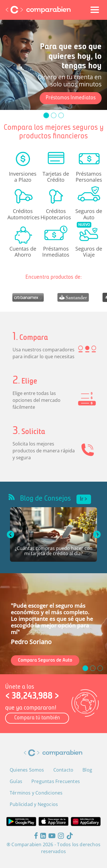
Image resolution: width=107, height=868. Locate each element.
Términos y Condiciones (36, 793)
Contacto (63, 770)
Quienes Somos (27, 770)
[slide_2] (61, 115)
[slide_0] (46, 115)
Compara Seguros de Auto (45, 660)
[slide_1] (54, 115)
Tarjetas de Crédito (56, 177)
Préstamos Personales (89, 177)
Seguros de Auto (89, 214)
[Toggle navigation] (95, 10)
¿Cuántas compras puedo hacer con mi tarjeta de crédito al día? (54, 551)
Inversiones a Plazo (23, 177)
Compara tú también (37, 718)
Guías (16, 781)
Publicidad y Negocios (34, 804)
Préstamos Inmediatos (71, 98)
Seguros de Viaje (89, 251)
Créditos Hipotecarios (56, 214)
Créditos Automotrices (23, 214)
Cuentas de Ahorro (23, 251)
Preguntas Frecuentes (56, 781)
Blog (87, 770)
